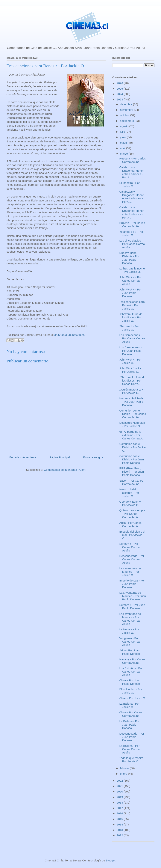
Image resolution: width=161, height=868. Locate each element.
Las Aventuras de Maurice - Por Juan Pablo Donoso (133, 596)
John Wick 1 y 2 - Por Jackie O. (130, 370)
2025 (120, 89)
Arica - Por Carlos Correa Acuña (130, 524)
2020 (120, 791)
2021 (120, 786)
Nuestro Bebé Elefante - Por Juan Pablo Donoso (129, 258)
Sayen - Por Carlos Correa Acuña (131, 482)
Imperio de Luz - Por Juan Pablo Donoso (132, 584)
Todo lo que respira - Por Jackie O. (132, 760)
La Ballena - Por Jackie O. (130, 705)
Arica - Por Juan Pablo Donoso (130, 652)
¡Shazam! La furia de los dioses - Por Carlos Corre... (132, 380)
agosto (125, 126)
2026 (120, 83)
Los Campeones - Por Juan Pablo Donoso (130, 351)
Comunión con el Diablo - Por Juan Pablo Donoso (132, 459)
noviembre (127, 110)
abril (123, 148)
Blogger (111, 860)
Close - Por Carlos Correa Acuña (131, 714)
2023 (120, 99)
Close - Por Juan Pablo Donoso (130, 682)
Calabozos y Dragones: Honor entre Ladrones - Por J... (132, 172)
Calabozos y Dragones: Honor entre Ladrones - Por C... (132, 197)
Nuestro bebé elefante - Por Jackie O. (129, 493)
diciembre (126, 104)
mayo (124, 143)
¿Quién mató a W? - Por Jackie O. (132, 391)
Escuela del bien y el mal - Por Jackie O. (132, 535)
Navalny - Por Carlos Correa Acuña (132, 661)
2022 (120, 781)
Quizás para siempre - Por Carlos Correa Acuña (132, 514)
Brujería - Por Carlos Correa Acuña (132, 225)
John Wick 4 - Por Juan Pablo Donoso (130, 293)
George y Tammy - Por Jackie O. (131, 503)
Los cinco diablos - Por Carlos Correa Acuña (132, 244)
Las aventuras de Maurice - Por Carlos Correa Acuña (130, 619)
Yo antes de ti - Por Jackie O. (131, 233)
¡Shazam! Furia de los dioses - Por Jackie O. (131, 317)
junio (123, 137)
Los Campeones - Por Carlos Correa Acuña (132, 338)
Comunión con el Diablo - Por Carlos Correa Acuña (133, 414)
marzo (124, 154)
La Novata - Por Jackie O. (129, 631)
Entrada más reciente (23, 457)
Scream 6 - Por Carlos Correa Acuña (130, 547)
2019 (120, 797)
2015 (120, 819)
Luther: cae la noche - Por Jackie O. (132, 270)
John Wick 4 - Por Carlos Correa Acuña (130, 281)
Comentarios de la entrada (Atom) (65, 470)
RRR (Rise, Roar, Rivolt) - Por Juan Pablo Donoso (132, 472)
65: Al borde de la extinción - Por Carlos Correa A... (132, 435)
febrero (125, 768)
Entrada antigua (93, 457)
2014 (120, 824)
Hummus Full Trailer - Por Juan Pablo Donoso (132, 402)
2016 (120, 813)
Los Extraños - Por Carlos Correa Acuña (131, 672)
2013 (120, 830)
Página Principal (60, 457)
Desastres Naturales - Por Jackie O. (132, 424)
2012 (120, 835)
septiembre (127, 121)
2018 (120, 803)
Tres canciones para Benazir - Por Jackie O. (132, 305)
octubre (125, 115)
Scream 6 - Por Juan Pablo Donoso (132, 606)
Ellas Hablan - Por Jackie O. (131, 691)
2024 (120, 94)
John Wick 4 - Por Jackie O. (130, 361)
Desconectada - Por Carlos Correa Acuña (132, 559)
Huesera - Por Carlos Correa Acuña (133, 160)
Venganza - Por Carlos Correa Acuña (130, 642)
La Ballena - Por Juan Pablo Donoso (130, 725)
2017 (120, 808)
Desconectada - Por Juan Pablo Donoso (132, 737)
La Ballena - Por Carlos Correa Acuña (130, 749)
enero (124, 774)
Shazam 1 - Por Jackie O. (129, 328)
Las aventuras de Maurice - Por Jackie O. (130, 572)
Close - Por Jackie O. (133, 698)
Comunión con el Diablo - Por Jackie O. (133, 447)
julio (123, 132)
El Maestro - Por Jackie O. (130, 184)
